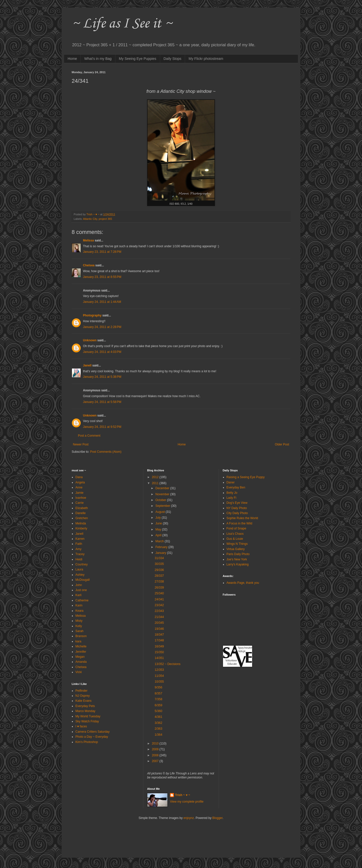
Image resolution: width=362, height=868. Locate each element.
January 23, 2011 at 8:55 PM (102, 277)
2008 (156, 755)
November (163, 494)
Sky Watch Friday (87, 721)
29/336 (159, 570)
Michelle (81, 646)
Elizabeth (82, 508)
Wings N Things (237, 544)
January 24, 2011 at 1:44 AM (102, 302)
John (79, 585)
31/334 (159, 558)
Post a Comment (89, 436)
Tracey (80, 554)
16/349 (159, 646)
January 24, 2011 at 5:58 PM (102, 402)
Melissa (88, 240)
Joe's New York (237, 559)
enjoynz (189, 818)
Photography (92, 315)
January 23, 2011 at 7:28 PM (102, 252)
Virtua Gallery (236, 549)
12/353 (159, 670)
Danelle (81, 513)
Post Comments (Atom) (106, 452)
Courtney (82, 564)
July (159, 518)
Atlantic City (90, 219)
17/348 (159, 640)
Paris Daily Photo (238, 554)
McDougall (83, 580)
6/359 (158, 705)
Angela (80, 482)
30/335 (159, 564)
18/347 (159, 635)
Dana (79, 477)
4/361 (158, 717)
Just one (81, 590)
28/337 (159, 576)
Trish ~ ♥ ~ (183, 795)
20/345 (159, 623)
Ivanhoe (81, 498)
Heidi (79, 559)
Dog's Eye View (237, 503)
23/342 (159, 605)
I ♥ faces (81, 726)
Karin (79, 605)
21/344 (159, 617)
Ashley (80, 575)
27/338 (159, 582)
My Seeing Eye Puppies (138, 59)
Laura (79, 569)
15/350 (159, 652)
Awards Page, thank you (243, 583)
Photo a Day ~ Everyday (92, 737)
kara (78, 641)
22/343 (159, 611)
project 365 (105, 219)
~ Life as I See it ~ (122, 24)
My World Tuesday (88, 716)
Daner (231, 482)
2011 (156, 483)
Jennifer (81, 652)
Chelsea (89, 265)
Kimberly (81, 528)
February (162, 547)
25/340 (159, 593)
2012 (156, 477)
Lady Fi (231, 498)
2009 (156, 749)
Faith (79, 544)
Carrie (80, 503)
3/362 (158, 723)
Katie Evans (83, 701)
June (159, 523)
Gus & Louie (235, 539)
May (159, 529)
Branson (81, 636)
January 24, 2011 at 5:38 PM (102, 377)
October (161, 500)
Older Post (282, 444)
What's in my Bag (98, 59)
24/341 (159, 599)
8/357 (158, 693)
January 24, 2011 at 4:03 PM (102, 352)
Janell (87, 365)
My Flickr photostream (206, 59)
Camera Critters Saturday (93, 732)
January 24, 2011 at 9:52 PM (102, 427)
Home (72, 59)
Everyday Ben (236, 487)
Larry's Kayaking (238, 564)
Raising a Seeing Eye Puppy (246, 477)
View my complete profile (187, 802)
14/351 (159, 658)
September (163, 506)
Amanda (81, 662)
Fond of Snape (236, 528)
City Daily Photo (237, 513)
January (161, 553)
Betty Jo (232, 493)
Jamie (79, 493)
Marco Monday (85, 711)
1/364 (158, 735)
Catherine (82, 600)
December (163, 488)
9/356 (158, 687)
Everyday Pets (85, 706)
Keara (79, 611)
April (159, 535)
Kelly (79, 626)
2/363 (158, 729)
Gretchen (82, 518)
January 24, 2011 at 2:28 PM (102, 327)
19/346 (159, 629)
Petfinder (81, 691)
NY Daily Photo (237, 508)
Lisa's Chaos (235, 534)
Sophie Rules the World (242, 518)
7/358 (158, 699)
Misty (79, 621)
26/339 (159, 588)
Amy (78, 549)
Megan (80, 657)
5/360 (158, 711)
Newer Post (81, 444)
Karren (80, 539)
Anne (79, 487)
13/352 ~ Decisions (167, 664)
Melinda (81, 523)
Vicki (79, 672)
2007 (156, 761)
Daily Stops (173, 59)
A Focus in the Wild (239, 523)
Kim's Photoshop (87, 742)
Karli (78, 595)
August (161, 512)
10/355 (159, 682)
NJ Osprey (83, 696)
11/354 (159, 676)
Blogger (218, 818)
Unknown (90, 340)
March (160, 541)
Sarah (79, 631)
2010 (156, 743)
